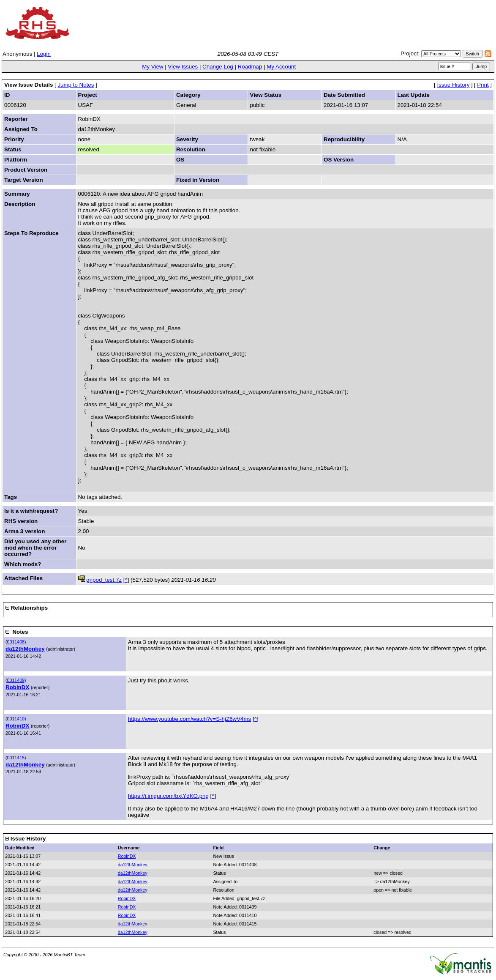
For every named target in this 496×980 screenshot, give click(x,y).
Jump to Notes (76, 85)
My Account (281, 67)
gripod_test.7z (104, 580)
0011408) (17, 642)
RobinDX (17, 687)
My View (153, 67)
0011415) (17, 758)
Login (44, 54)
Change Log (218, 67)
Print (483, 85)
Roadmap (250, 67)
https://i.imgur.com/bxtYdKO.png (168, 796)
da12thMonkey (25, 649)
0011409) (17, 680)
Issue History (453, 85)
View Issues (183, 67)
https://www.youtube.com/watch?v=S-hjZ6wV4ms (190, 719)
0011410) (17, 719)
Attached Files (23, 578)
